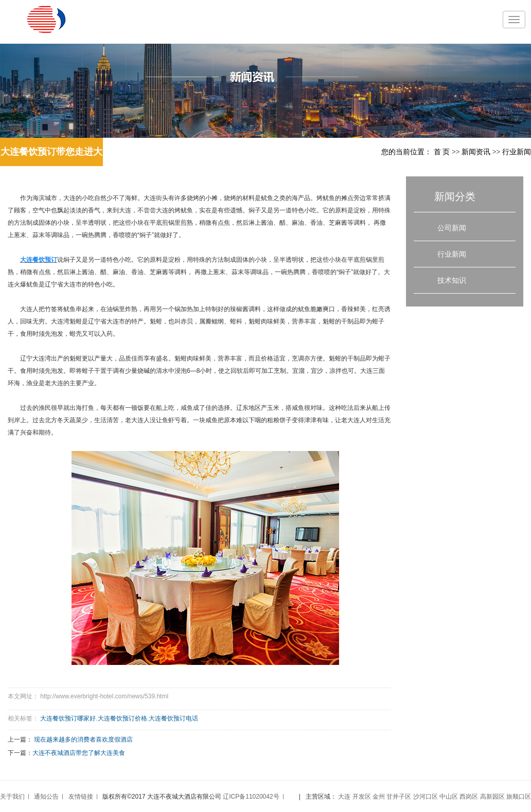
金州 (379, 797)
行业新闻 (517, 152)
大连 (344, 797)
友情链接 (81, 797)
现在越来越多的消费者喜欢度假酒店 (83, 739)
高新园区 (492, 797)
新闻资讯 (476, 152)
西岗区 (469, 797)
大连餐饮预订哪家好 (68, 718)
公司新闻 (452, 228)
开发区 (362, 797)
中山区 (449, 797)
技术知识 (452, 280)
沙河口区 (426, 797)
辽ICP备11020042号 (251, 797)
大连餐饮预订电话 (173, 718)
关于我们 (12, 797)
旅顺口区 (519, 797)
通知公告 (46, 797)
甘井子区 (399, 797)
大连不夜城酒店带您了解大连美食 (79, 753)
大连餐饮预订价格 (122, 718)
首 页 (442, 152)
